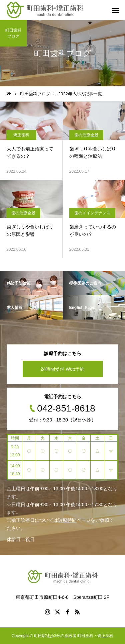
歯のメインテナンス (92, 213)
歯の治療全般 (86, 135)
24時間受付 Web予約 (63, 369)
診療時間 (67, 520)
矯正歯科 (21, 135)
